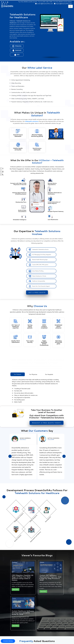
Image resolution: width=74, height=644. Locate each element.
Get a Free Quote (37, 292)
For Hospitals (49, 374)
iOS (17, 55)
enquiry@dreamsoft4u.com (64, 4)
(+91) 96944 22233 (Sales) (63, 2)
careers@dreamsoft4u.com (45, 4)
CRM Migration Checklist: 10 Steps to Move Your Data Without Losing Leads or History (22, 578)
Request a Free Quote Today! (47, 423)
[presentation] (10, 456)
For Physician (33, 374)
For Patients (18, 374)
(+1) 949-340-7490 (46, 2)
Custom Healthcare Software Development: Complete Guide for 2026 (23, 613)
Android (17, 50)
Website (17, 46)
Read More (16, 589)
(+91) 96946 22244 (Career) (28, 2)
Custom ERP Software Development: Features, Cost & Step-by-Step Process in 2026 (50, 578)
